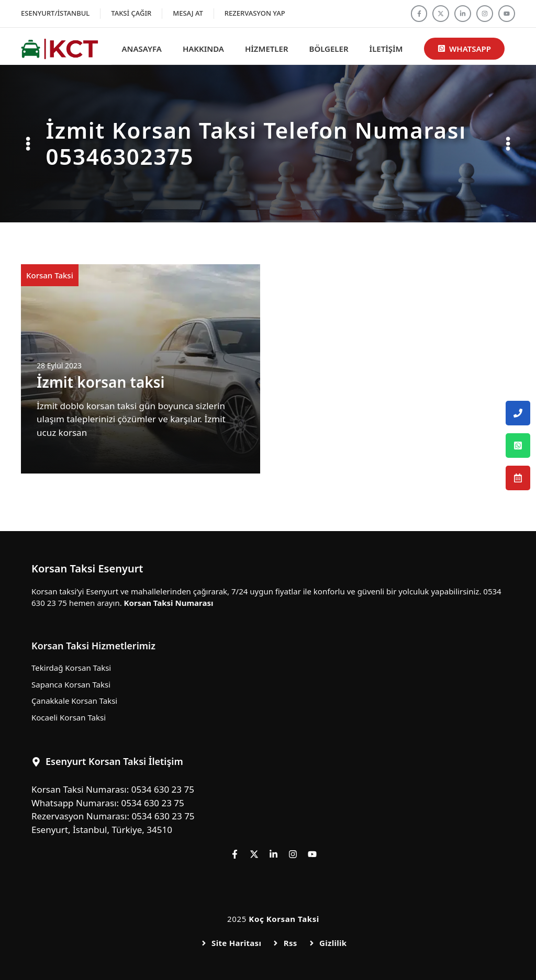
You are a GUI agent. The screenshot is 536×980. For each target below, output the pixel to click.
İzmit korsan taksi (101, 382)
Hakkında (203, 49)
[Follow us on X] (441, 14)
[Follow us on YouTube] (507, 14)
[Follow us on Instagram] (485, 14)
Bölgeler (329, 49)
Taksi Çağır (131, 13)
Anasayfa (142, 49)
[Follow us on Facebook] (419, 14)
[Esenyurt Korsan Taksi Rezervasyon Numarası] (518, 478)
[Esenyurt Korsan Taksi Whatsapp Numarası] (518, 446)
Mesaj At (188, 13)
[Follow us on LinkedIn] (463, 14)
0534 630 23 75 (163, 789)
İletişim (386, 49)
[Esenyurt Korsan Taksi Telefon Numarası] (518, 413)
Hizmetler (267, 49)
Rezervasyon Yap (255, 13)
